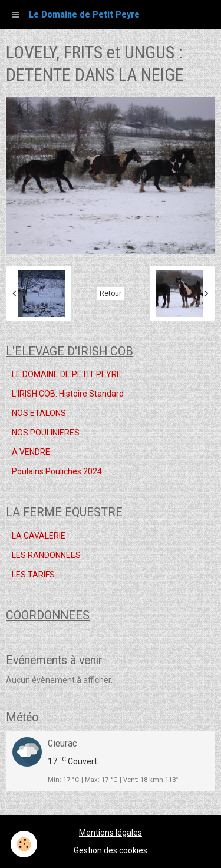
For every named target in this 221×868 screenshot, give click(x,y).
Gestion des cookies (111, 850)
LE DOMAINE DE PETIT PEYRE (67, 374)
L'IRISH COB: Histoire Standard (68, 394)
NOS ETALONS (39, 413)
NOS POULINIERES (46, 433)
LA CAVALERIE (39, 536)
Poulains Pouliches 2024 (57, 471)
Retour (111, 293)
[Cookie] (24, 844)
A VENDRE (31, 452)
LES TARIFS (33, 575)
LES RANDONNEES (46, 555)
